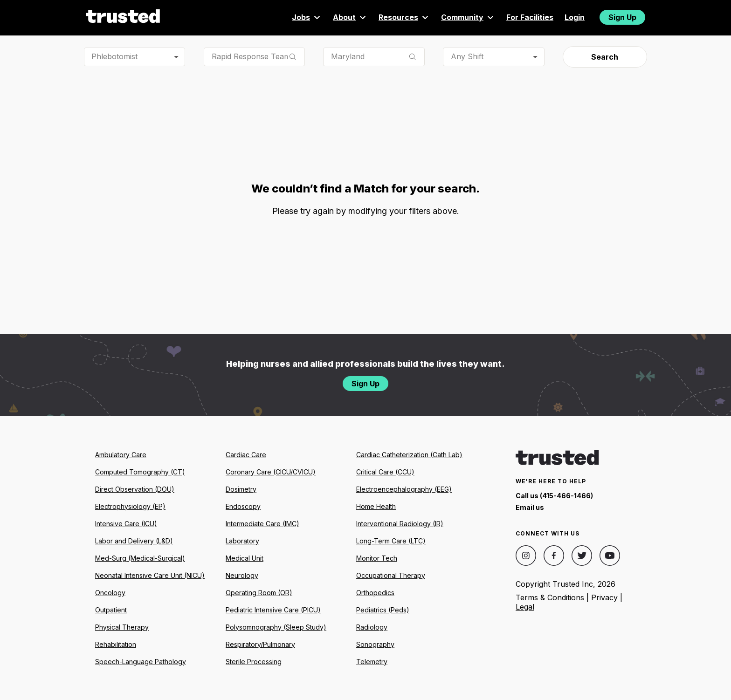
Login (575, 17)
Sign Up (622, 17)
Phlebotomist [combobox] (114, 56)
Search (605, 57)
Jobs (307, 17)
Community (468, 17)
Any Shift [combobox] (467, 56)
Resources (404, 17)
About (350, 17)
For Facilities (530, 17)
